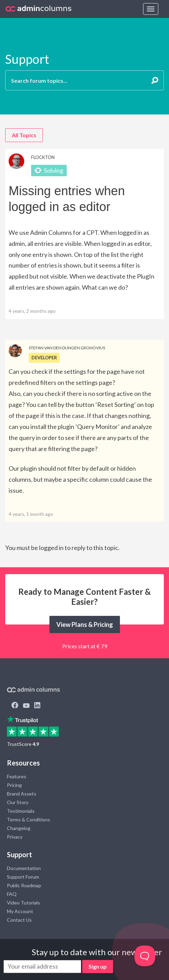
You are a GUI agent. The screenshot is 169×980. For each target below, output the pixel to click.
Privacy (15, 837)
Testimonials (21, 811)
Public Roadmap (24, 885)
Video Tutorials (24, 903)
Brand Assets (22, 794)
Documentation (24, 868)
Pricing (14, 785)
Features (17, 776)
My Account (20, 911)
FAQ (12, 894)
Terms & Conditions (29, 819)
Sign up (98, 966)
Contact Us (19, 920)
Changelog (19, 828)
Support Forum (23, 877)
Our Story (18, 802)
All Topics (24, 135)
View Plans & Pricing (85, 624)
